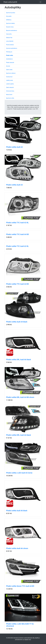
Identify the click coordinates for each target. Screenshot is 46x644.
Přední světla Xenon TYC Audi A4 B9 (20, 586)
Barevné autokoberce (12, 30)
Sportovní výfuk (10, 98)
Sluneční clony (10, 27)
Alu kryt (8, 66)
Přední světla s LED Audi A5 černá (19, 473)
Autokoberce (9, 59)
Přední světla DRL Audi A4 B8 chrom (20, 397)
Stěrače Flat (9, 38)
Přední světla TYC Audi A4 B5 (17, 234)
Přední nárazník (10, 63)
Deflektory (9, 20)
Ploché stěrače (10, 45)
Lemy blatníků (10, 41)
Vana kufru (9, 34)
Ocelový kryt (9, 77)
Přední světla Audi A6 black (17, 511)
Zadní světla (9, 70)
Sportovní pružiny (11, 13)
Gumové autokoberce (12, 48)
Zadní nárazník (10, 87)
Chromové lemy (10, 91)
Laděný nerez (10, 80)
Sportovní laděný (10, 23)
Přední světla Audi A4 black (17, 322)
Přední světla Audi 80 (10, 2)
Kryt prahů (9, 16)
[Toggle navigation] (40, 2)
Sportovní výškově (11, 73)
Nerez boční (9, 95)
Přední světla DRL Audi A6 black (18, 360)
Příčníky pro (9, 52)
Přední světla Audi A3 (14, 147)
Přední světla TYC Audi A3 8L (17, 223)
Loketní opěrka (10, 84)
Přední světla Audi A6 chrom (17, 548)
